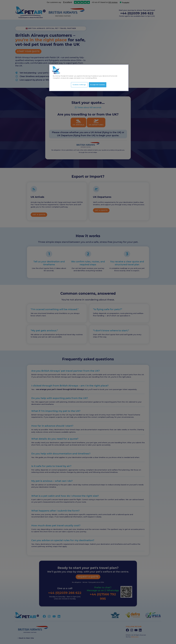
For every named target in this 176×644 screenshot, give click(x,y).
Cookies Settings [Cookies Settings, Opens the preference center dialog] (79, 85)
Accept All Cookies (98, 85)
